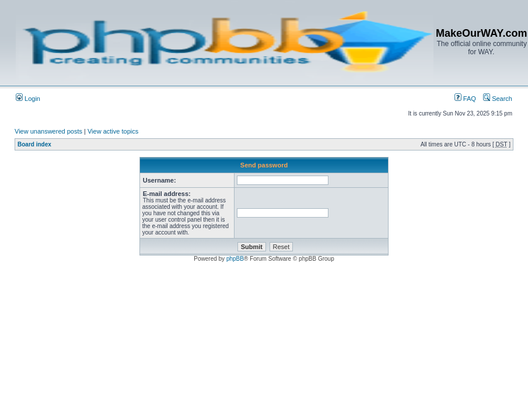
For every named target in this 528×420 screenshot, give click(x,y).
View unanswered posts (48, 131)
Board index (34, 144)
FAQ (465, 99)
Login (28, 99)
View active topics (113, 131)
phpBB (235, 259)
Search (498, 99)
